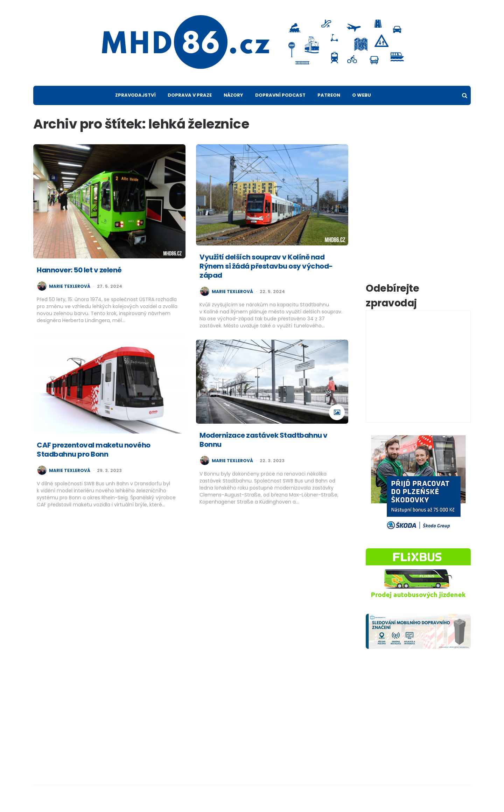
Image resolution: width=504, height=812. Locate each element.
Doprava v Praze (190, 95)
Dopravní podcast (280, 95)
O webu (362, 95)
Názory (233, 95)
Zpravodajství (135, 95)
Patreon (329, 95)
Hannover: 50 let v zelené (79, 270)
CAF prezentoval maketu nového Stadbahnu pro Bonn (94, 450)
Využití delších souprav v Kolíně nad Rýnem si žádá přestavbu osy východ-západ (266, 266)
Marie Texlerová (70, 286)
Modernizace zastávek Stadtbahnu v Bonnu (264, 440)
